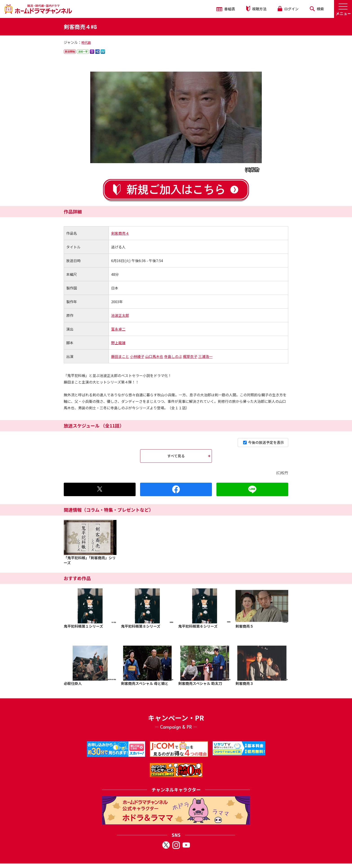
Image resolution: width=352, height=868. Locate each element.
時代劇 (86, 42)
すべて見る (176, 456)
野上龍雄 (118, 343)
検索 (317, 9)
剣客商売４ (120, 233)
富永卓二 (118, 329)
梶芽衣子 (190, 356)
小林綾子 (137, 356)
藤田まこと (120, 356)
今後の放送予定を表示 (264, 442)
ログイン (288, 9)
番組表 (226, 9)
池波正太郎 (120, 315)
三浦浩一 (205, 356)
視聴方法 (256, 9)
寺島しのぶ (173, 356)
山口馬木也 (154, 356)
